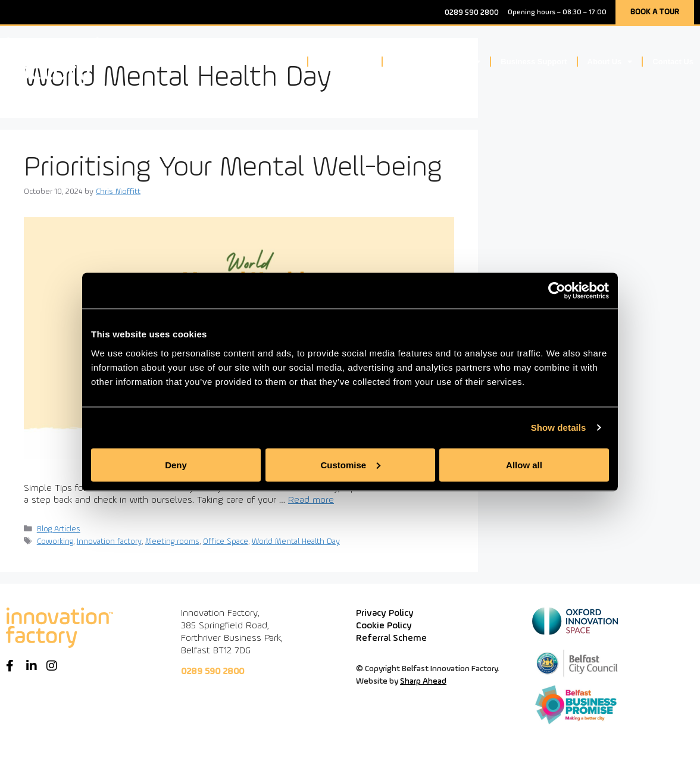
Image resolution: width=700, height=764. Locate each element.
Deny (176, 464)
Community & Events (437, 62)
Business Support (534, 62)
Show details (559, 428)
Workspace (271, 62)
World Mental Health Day (296, 542)
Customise (350, 464)
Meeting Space (345, 62)
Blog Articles (59, 529)
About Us (610, 62)
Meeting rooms (172, 542)
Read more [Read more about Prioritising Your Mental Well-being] (311, 500)
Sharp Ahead (423, 681)
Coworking (55, 542)
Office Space (226, 542)
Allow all (524, 464)
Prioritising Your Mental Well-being (233, 168)
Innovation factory (109, 542)
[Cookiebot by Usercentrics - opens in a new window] (557, 291)
